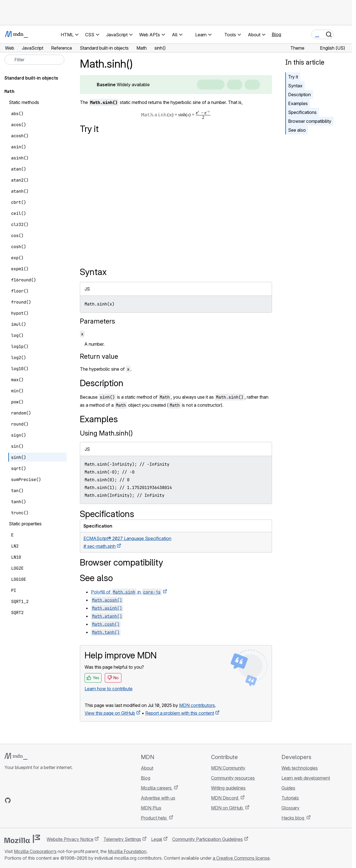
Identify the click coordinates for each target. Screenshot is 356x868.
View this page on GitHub (110, 713)
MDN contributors (197, 705)
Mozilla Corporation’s (35, 851)
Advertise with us (158, 798)
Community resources (233, 778)
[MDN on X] (28, 800)
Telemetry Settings (122, 839)
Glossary (290, 808)
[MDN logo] (16, 756)
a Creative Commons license (241, 858)
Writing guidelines (228, 788)
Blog (276, 34)
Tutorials (290, 798)
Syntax (295, 86)
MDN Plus (151, 808)
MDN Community (228, 768)
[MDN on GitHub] (8, 800)
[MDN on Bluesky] (18, 800)
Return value (99, 356)
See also (297, 130)
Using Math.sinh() (106, 433)
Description (299, 95)
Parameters (97, 321)
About (147, 768)
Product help (154, 818)
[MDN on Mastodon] (38, 800)
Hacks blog (293, 818)
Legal (157, 839)
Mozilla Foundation (127, 851)
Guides (288, 788)
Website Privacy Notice (70, 839)
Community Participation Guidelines (208, 839)
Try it (293, 77)
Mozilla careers (157, 788)
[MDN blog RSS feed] (48, 800)
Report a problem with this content (180, 713)
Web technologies (300, 768)
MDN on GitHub (227, 808)
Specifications (302, 112)
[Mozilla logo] (22, 839)
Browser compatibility (310, 121)
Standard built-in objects (31, 78)
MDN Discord (225, 798)
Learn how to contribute (109, 689)
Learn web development (306, 778)
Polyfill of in (126, 592)
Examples (298, 103)
